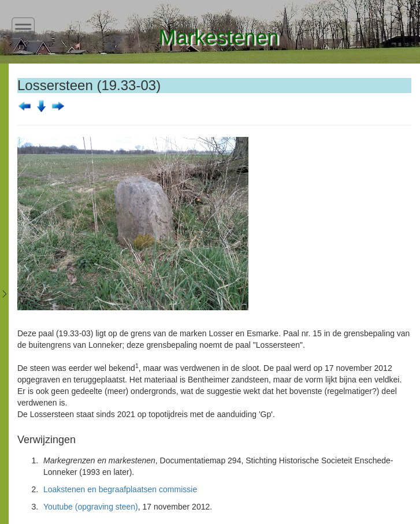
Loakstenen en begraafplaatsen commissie (120, 489)
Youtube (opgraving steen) (91, 507)
